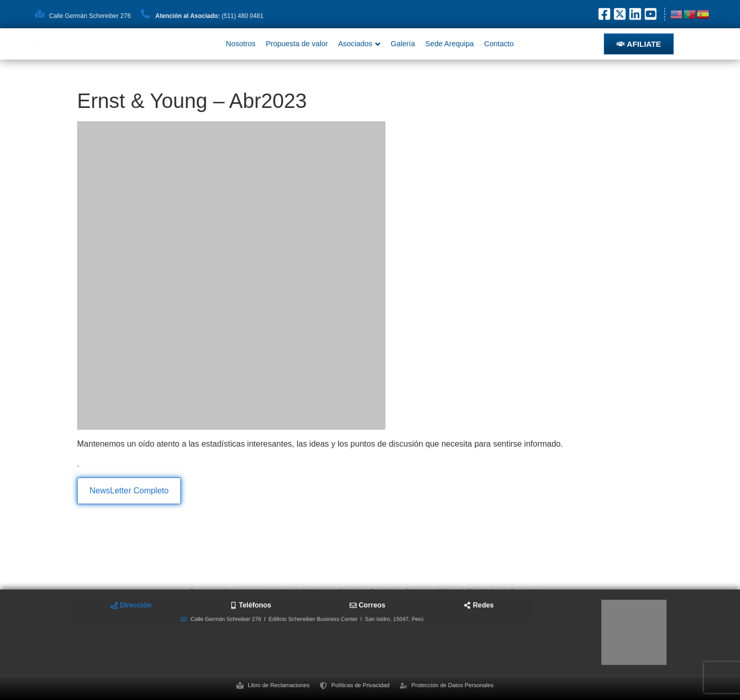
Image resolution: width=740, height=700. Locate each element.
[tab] (226, 619)
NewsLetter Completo (129, 491)
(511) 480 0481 (209, 16)
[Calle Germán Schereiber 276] (40, 14)
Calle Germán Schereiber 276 (90, 16)
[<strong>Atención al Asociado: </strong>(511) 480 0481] (145, 14)
